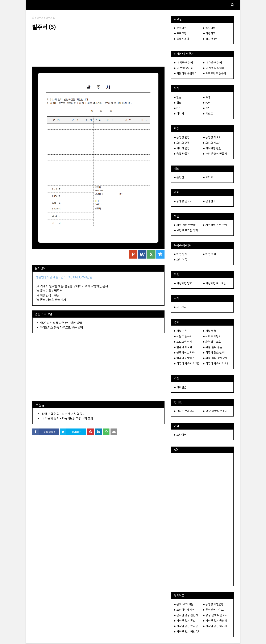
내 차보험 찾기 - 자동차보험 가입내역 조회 (67, 418)
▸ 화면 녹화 (210, 254)
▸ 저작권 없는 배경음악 (187, 632)
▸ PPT (178, 108)
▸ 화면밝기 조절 (212, 342)
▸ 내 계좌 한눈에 (184, 62)
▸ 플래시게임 (182, 39)
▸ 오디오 (208, 177)
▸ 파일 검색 (181, 331)
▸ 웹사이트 (209, 28)
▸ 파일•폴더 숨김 (213, 347)
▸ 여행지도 (209, 33)
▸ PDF (207, 103)
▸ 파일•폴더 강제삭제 (215, 358)
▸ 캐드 (207, 108)
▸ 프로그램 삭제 (183, 342)
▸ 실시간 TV (210, 39)
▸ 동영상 (179, 177)
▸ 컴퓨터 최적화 (183, 347)
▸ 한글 (178, 97)
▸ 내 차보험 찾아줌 (214, 68)
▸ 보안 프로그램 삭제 (186, 230)
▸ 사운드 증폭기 (183, 336)
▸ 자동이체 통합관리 (186, 73)
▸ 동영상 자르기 (212, 137)
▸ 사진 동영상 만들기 (215, 154)
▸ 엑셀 (207, 97)
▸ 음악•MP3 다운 (184, 604)
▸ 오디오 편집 (182, 143)
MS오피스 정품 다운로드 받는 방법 (61, 323)
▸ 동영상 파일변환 (214, 604)
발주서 (40, 18)
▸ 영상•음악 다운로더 (215, 411)
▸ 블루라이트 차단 (185, 353)
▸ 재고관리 (180, 307)
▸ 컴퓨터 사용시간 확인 (216, 363)
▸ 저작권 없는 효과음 (186, 626)
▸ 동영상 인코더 (183, 201)
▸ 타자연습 (180, 387)
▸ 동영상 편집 (182, 137)
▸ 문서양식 (180, 28)
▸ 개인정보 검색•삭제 (215, 225)
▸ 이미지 (179, 114)
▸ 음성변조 (209, 201)
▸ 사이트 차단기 (212, 336)
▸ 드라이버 (180, 435)
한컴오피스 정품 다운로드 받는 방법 (61, 327)
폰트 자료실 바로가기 (53, 300)
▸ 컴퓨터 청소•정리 (214, 353)
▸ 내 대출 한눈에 (213, 62)
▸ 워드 (178, 103)
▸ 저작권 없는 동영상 (215, 621)
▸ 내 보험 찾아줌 (184, 68)
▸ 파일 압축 (210, 331)
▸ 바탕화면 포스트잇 (215, 283)
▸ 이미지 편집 (182, 148)
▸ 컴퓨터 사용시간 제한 (187, 363)
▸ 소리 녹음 (181, 260)
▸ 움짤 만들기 (182, 154)
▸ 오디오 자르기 (212, 143)
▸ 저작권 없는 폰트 (185, 621)
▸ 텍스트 (208, 114)
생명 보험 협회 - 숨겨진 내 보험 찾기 (64, 414)
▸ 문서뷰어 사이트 (214, 610)
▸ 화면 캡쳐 (181, 254)
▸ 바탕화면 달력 (183, 283)
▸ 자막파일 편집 (212, 148)
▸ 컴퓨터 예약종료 (185, 358)
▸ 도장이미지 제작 (185, 610)
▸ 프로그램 (180, 33)
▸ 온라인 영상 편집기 (186, 615)
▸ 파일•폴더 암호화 (185, 225)
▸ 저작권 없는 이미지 (215, 626)
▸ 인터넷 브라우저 (185, 411)
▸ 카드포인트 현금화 (215, 73)
